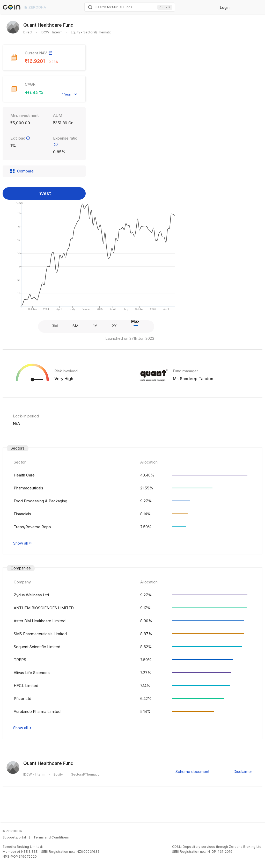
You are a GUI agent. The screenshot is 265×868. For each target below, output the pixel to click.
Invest (44, 193)
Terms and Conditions (51, 837)
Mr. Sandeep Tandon (193, 379)
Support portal (14, 837)
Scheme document (192, 772)
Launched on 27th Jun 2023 (130, 338)
